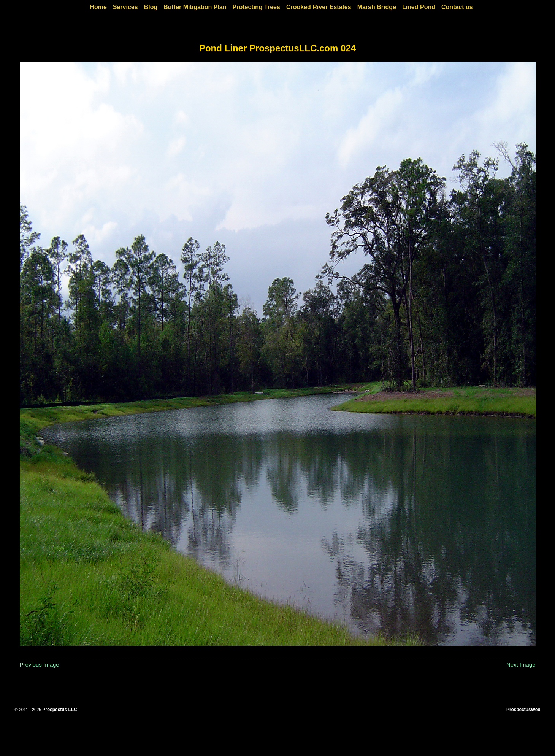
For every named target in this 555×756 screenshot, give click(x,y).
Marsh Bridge (377, 7)
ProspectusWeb (523, 710)
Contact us (457, 7)
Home (98, 7)
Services (125, 7)
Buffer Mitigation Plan (195, 7)
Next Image (521, 665)
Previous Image (40, 665)
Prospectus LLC (59, 710)
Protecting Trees (256, 7)
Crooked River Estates (319, 7)
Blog (151, 7)
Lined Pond (419, 7)
